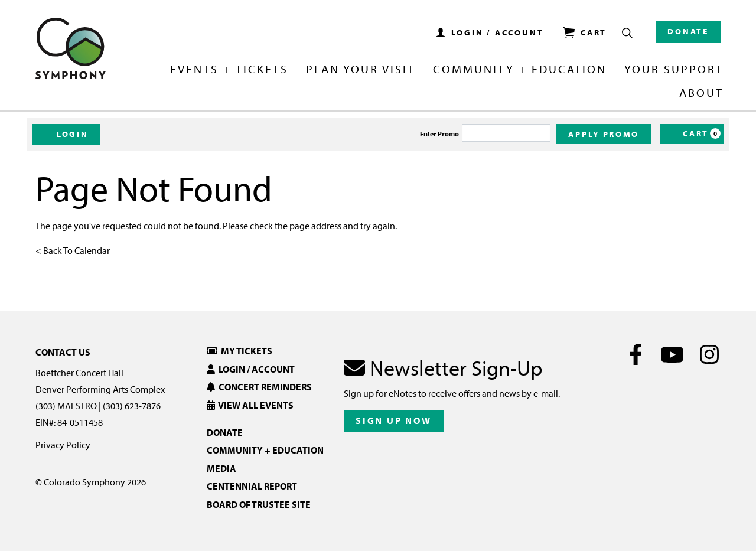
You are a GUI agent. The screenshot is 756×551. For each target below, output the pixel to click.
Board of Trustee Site (259, 504)
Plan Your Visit (361, 70)
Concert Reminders (259, 387)
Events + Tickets (229, 70)
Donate (688, 31)
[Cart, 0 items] (692, 134)
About (701, 93)
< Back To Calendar (73, 250)
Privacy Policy (63, 445)
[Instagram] (709, 354)
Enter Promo (439, 134)
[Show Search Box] (627, 33)
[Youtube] (672, 354)
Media (221, 468)
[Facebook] (636, 354)
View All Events (250, 405)
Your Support (674, 70)
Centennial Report (252, 486)
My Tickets (239, 351)
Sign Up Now (394, 420)
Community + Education (520, 70)
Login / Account (251, 369)
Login (66, 134)
